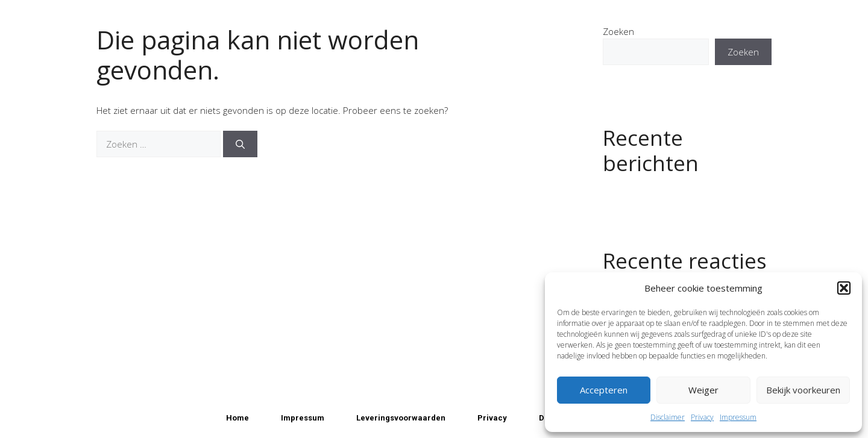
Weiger (703, 390)
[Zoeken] (240, 144)
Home (237, 418)
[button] (844, 288)
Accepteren (604, 390)
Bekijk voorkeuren (803, 390)
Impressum (738, 417)
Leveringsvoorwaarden (401, 418)
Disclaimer (668, 417)
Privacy (702, 417)
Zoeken (618, 31)
